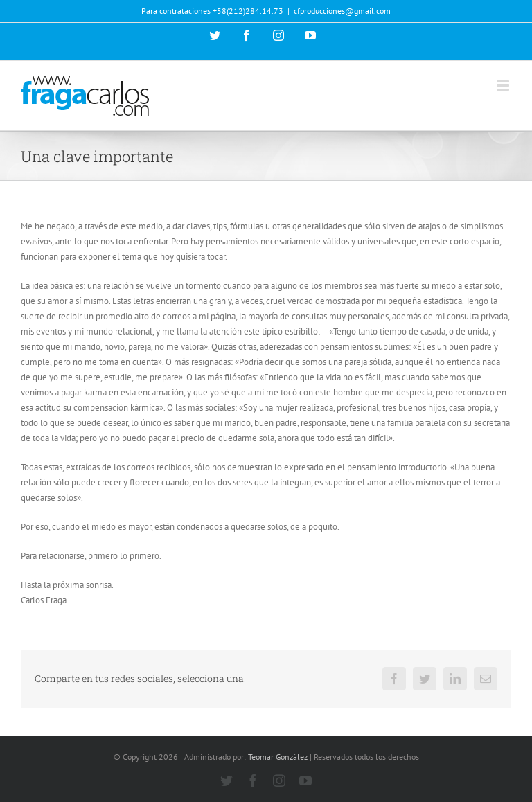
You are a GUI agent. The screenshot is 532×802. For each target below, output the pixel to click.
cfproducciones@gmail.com (342, 11)
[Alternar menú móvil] (504, 86)
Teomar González (278, 757)
